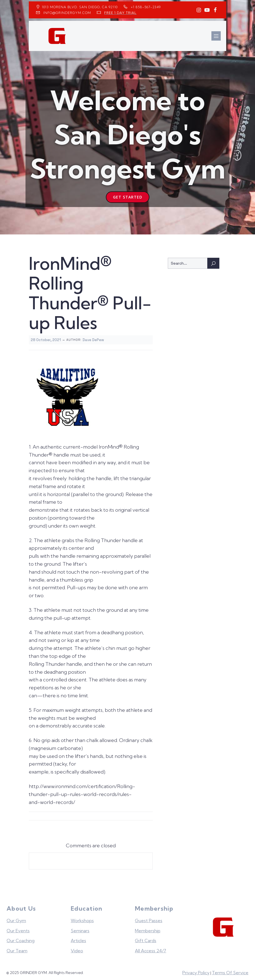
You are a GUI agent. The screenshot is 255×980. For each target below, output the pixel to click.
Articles (78, 939)
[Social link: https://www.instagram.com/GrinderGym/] (199, 10)
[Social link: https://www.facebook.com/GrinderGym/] (215, 10)
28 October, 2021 (46, 338)
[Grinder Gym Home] (224, 925)
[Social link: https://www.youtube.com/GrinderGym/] (207, 10)
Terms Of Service (230, 971)
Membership (148, 929)
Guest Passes (149, 919)
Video (77, 949)
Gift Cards (146, 939)
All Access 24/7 (151, 949)
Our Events (18, 929)
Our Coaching (21, 939)
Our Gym (16, 919)
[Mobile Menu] (216, 35)
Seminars (80, 929)
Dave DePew (93, 338)
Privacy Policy (196, 971)
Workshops (82, 919)
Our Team (17, 949)
